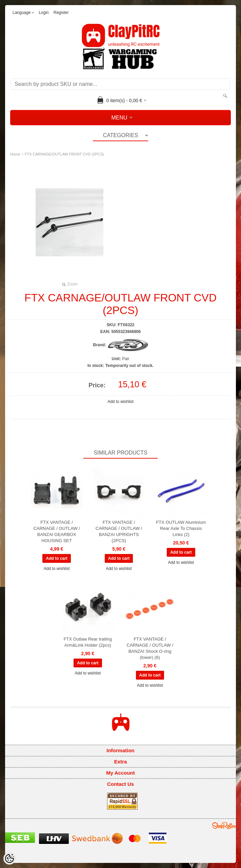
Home (15, 154)
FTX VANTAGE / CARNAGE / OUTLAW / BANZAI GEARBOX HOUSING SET (56, 531)
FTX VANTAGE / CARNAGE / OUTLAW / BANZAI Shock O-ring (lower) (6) (150, 648)
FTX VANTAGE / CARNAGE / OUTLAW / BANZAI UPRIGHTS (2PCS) (119, 531)
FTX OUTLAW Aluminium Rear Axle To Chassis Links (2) (181, 528)
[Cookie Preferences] (9, 858)
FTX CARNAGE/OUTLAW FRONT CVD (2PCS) (64, 154)
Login (44, 13)
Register (61, 13)
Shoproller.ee (224, 826)
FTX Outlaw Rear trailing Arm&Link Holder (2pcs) (88, 642)
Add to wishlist (120, 402)
